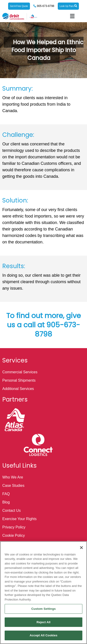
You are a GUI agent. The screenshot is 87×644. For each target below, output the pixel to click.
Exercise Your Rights (19, 519)
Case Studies (13, 486)
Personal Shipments (19, 380)
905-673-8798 (45, 6)
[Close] (81, 548)
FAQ (6, 494)
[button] (72, 16)
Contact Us (11, 511)
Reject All (43, 622)
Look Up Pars (68, 6)
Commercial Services (20, 372)
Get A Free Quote (19, 6)
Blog (6, 502)
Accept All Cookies (44, 635)
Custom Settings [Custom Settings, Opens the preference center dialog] (43, 609)
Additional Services (18, 389)
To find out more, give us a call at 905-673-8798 (43, 325)
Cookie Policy (14, 535)
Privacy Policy (14, 527)
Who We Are (13, 477)
